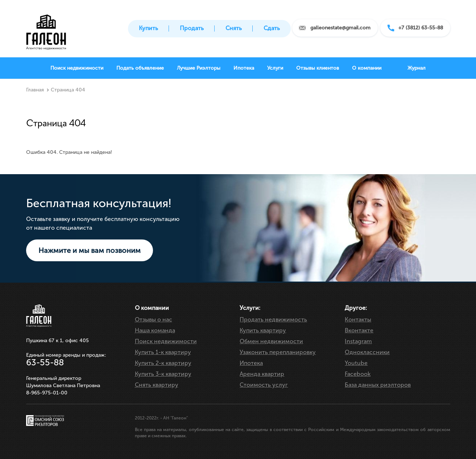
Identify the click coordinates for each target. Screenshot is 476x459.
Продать (192, 28)
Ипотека (251, 363)
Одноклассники (367, 352)
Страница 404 (68, 90)
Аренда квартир (262, 374)
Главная (35, 90)
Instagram (358, 341)
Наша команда (155, 330)
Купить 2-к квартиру (163, 363)
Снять (234, 28)
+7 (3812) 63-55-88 (421, 28)
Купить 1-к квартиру (163, 352)
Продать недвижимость (273, 319)
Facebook (358, 374)
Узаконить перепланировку (278, 352)
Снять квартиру (157, 385)
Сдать (272, 28)
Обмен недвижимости (271, 341)
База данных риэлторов (378, 385)
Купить (148, 28)
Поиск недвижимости (166, 341)
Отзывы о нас (154, 319)
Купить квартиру (263, 330)
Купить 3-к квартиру (163, 374)
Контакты (358, 319)
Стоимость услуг (264, 385)
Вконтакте (359, 330)
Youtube (356, 363)
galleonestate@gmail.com (340, 28)
